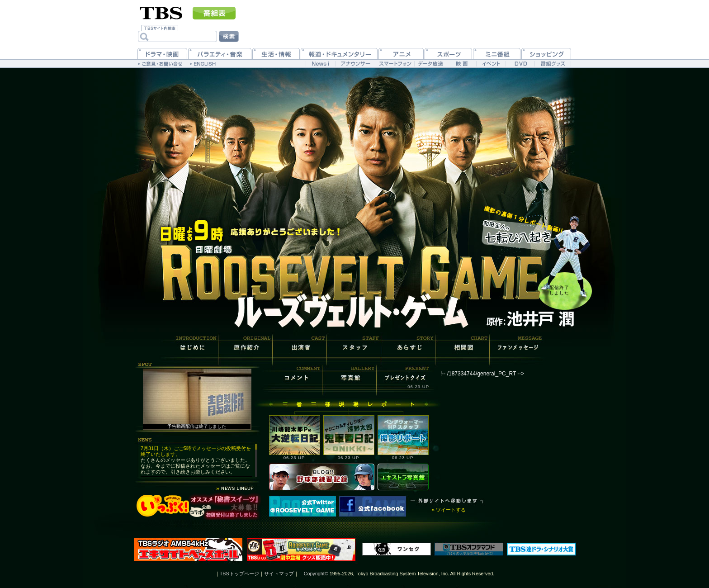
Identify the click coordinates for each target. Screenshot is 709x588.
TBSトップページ (239, 574)
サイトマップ (279, 574)
